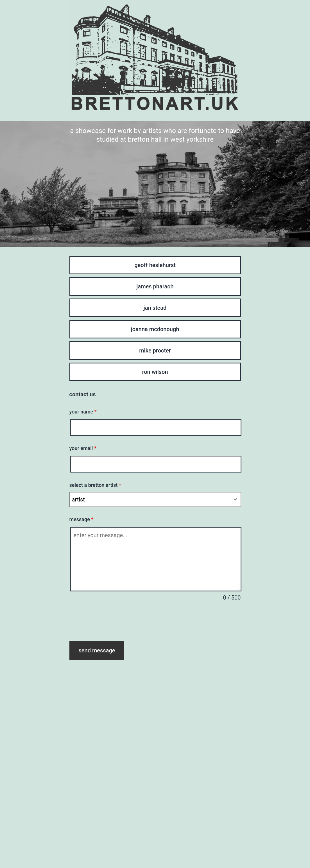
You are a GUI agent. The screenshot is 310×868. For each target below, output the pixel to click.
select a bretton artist (95, 485)
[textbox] (150, 499)
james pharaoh (155, 286)
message (82, 519)
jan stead (155, 308)
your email (83, 448)
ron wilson (155, 372)
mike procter (155, 351)
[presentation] (112, 622)
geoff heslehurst (155, 265)
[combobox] (155, 499)
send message (97, 650)
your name (83, 412)
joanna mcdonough (155, 329)
